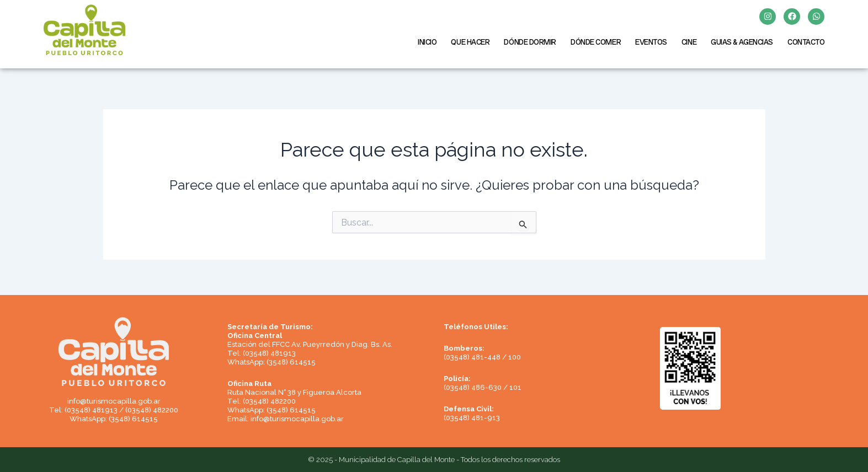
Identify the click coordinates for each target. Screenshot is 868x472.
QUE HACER (470, 42)
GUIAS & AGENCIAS (742, 42)
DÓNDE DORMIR (530, 42)
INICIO (427, 42)
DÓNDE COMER (596, 42)
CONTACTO (806, 42)
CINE (689, 42)
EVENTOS (651, 42)
